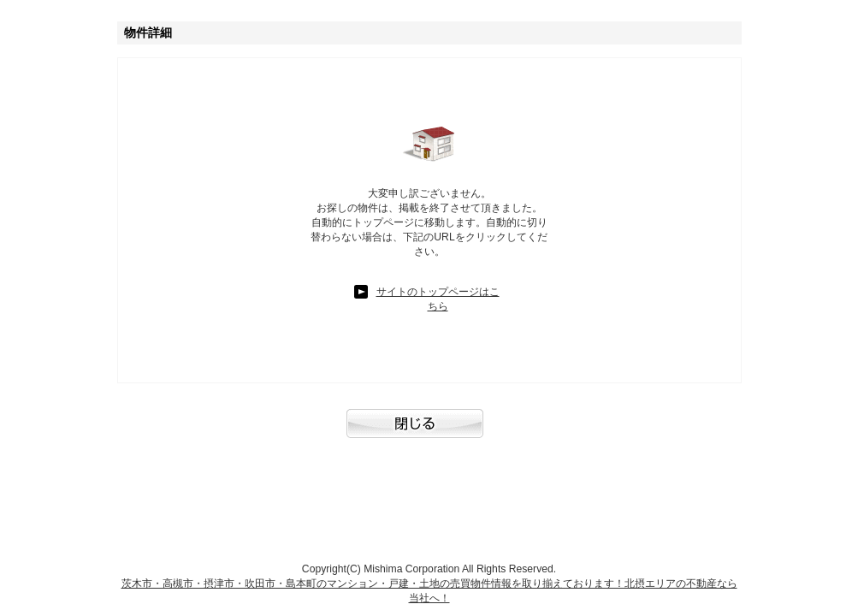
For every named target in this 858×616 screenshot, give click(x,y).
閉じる (429, 432)
